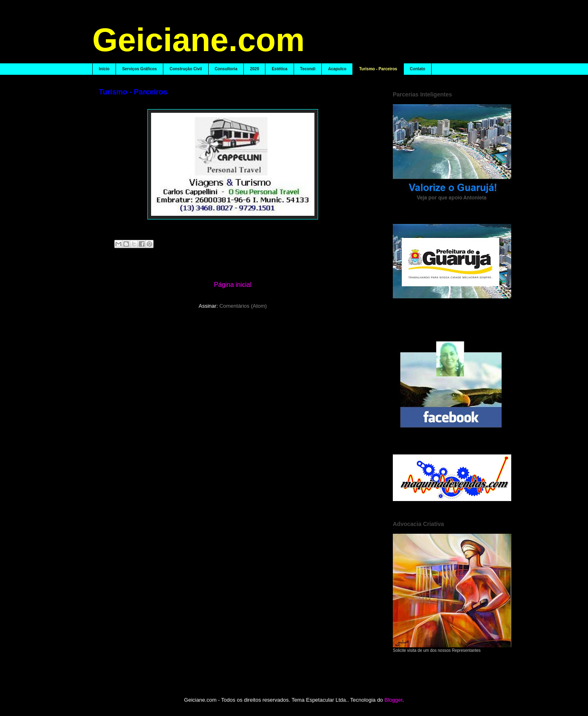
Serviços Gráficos (139, 69)
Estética (279, 69)
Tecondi (308, 69)
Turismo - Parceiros (378, 69)
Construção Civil (186, 69)
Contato (418, 69)
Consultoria (226, 69)
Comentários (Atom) (243, 306)
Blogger (393, 700)
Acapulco (337, 69)
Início (104, 69)
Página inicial (233, 285)
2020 (254, 69)
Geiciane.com (198, 40)
